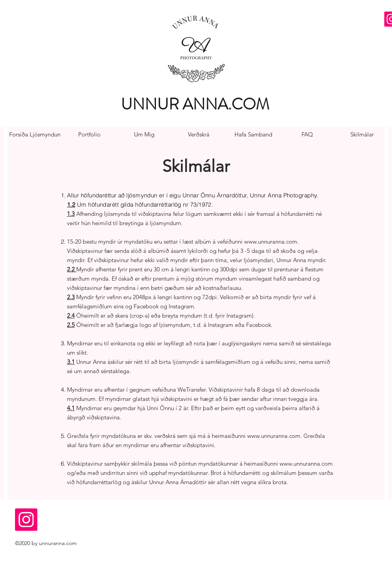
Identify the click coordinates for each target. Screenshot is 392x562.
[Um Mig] (144, 135)
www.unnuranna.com (271, 241)
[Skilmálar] (362, 135)
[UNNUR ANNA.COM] (197, 104)
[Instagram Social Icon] (26, 520)
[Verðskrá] (199, 135)
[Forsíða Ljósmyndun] (35, 135)
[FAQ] (307, 135)
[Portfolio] (89, 135)
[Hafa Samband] (253, 135)
